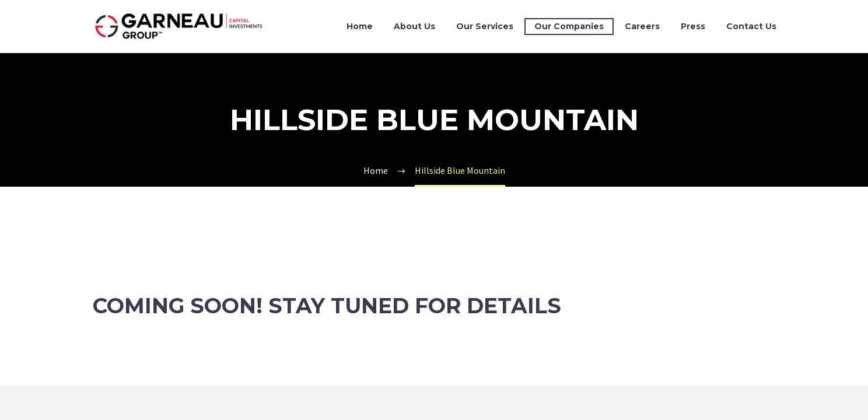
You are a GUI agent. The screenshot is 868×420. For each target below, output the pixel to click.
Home (360, 26)
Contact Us (751, 26)
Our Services (485, 26)
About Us (414, 26)
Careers (642, 26)
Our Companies (569, 26)
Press (693, 26)
